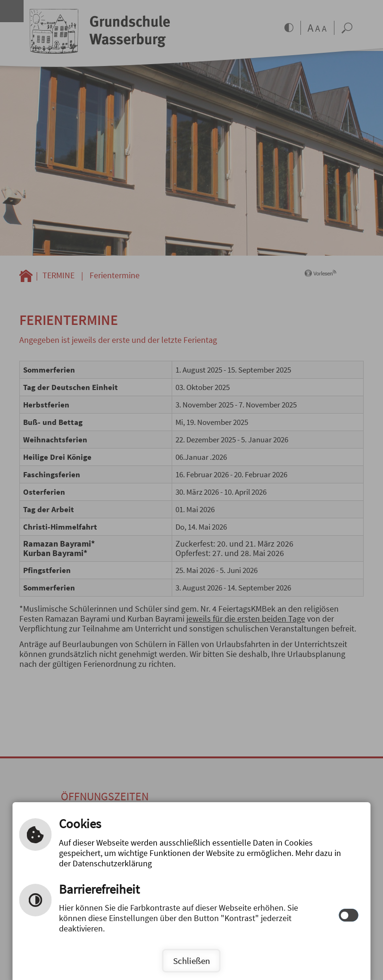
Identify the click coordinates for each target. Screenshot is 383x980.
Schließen (191, 961)
